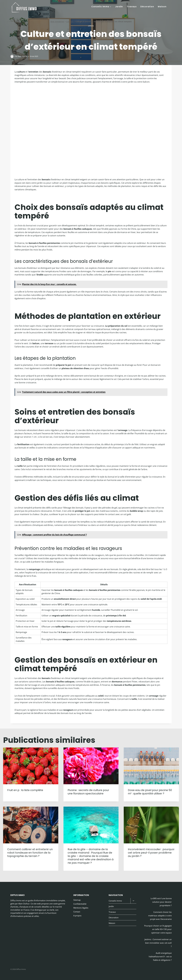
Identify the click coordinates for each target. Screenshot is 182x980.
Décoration (147, 7)
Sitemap (77, 900)
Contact (77, 912)
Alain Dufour (22, 56)
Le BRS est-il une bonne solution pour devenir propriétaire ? (161, 902)
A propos (77, 916)
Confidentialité (80, 904)
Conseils (70, 22)
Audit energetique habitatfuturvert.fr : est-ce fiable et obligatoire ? (160, 956)
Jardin (119, 7)
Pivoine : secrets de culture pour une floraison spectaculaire (88, 792)
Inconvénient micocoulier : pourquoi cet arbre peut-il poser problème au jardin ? (151, 853)
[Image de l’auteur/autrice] (12, 56)
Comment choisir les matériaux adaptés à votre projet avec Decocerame (160, 916)
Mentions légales (81, 908)
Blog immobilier (57, 22)
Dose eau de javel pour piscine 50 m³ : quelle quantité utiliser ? (150, 792)
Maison (162, 7)
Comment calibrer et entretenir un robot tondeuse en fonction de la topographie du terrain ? (30, 853)
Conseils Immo (115, 901)
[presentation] (31, 766)
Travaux (132, 7)
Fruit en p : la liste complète (25, 790)
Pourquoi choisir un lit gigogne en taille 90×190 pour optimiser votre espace (158, 929)
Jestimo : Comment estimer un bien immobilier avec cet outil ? (158, 943)
